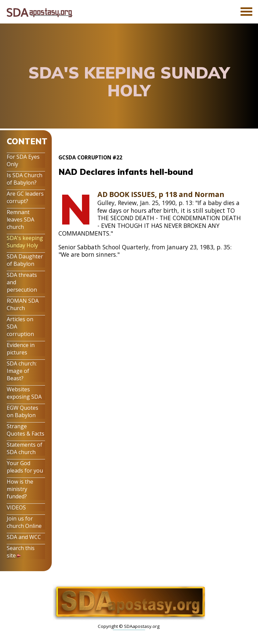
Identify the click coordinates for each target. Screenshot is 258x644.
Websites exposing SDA (24, 393)
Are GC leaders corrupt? (25, 197)
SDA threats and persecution (22, 282)
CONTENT (27, 141)
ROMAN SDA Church (23, 304)
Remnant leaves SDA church (20, 219)
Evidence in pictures (21, 349)
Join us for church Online (24, 522)
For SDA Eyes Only (23, 160)
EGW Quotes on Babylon (23, 411)
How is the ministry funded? (20, 489)
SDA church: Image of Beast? (22, 371)
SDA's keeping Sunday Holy (25, 242)
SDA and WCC (24, 537)
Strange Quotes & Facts (26, 430)
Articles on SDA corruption (20, 327)
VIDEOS (16, 507)
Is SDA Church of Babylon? (25, 179)
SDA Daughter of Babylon (25, 260)
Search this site (21, 552)
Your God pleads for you (25, 467)
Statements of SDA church (25, 448)
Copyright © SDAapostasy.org (129, 626)
